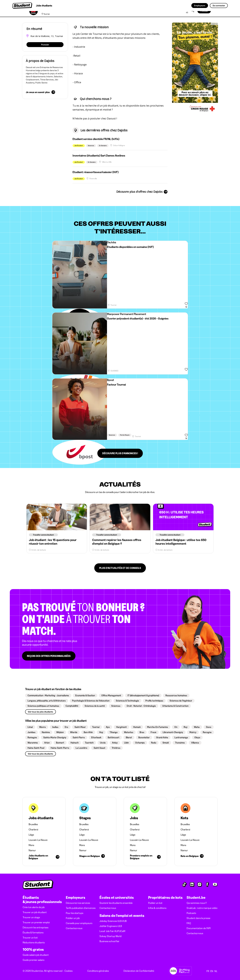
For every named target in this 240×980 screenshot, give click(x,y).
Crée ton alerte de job (34, 907)
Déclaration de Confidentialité (139, 971)
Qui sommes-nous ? (197, 903)
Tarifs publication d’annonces (81, 908)
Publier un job (73, 918)
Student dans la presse (198, 918)
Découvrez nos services (78, 903)
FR (208, 971)
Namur (32, 850)
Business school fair (109, 941)
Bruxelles (33, 824)
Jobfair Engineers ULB (111, 926)
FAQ (189, 923)
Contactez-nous (74, 928)
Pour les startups (75, 913)
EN (212, 971)
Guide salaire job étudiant (36, 955)
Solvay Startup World (111, 936)
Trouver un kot (30, 938)
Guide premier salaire (34, 960)
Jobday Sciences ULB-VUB (113, 921)
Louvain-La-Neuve (38, 840)
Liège (31, 835)
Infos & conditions (157, 908)
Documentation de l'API (199, 928)
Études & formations (33, 932)
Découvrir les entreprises (36, 927)
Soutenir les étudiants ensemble (116, 903)
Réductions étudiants (34, 942)
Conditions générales (98, 971)
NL (216, 971)
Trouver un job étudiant (35, 912)
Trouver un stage (31, 917)
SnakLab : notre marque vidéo (202, 908)
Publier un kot (155, 903)
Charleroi (33, 829)
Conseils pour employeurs (79, 923)
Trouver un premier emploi (36, 922)
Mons (31, 845)
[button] (48, 695)
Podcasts (191, 913)
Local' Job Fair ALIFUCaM (112, 931)
